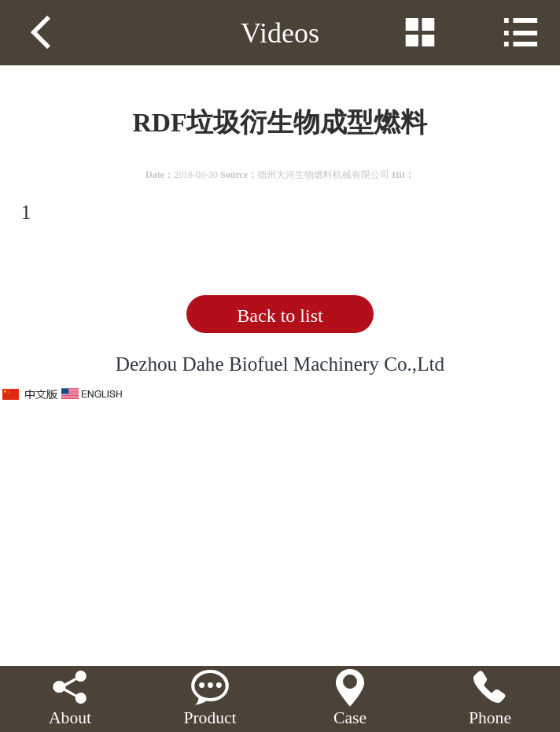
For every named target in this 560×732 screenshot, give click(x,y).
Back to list (280, 316)
